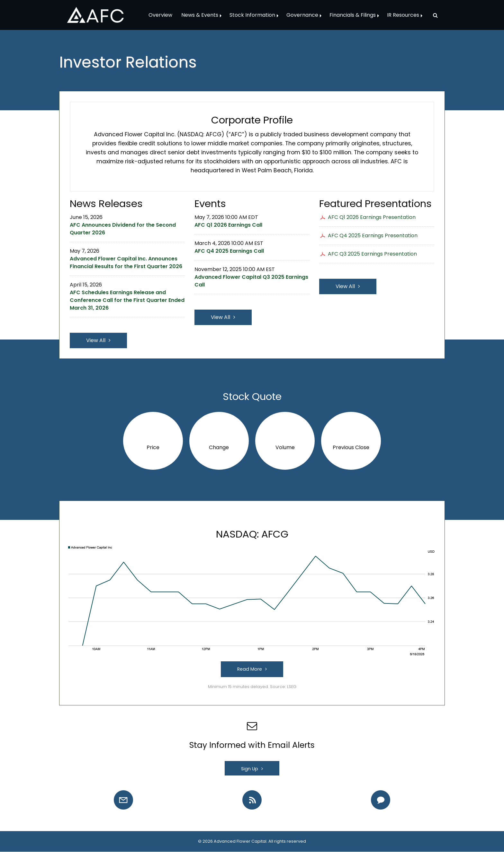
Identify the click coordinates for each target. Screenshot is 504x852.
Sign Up (250, 769)
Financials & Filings (353, 15)
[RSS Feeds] (252, 800)
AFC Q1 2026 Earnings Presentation (372, 217)
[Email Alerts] (123, 800)
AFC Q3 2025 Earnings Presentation (372, 254)
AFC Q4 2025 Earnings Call (229, 251)
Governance (302, 15)
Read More (250, 669)
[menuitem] (160, 15)
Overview (160, 15)
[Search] (433, 15)
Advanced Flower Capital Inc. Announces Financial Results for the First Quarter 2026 (126, 263)
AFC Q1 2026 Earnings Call (228, 225)
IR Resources (403, 15)
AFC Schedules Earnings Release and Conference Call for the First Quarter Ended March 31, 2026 (127, 300)
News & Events (200, 15)
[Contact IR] (381, 800)
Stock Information (252, 15)
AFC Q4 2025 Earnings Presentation (373, 236)
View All (96, 340)
